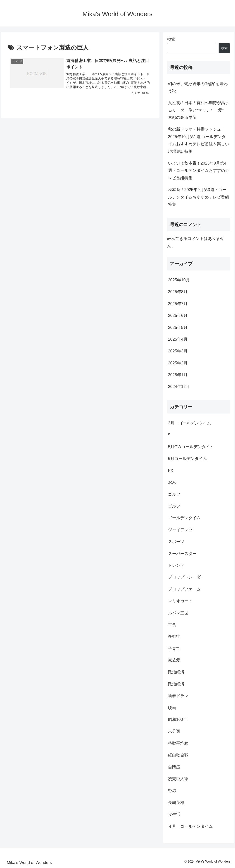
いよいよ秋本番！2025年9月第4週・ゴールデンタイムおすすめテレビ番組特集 (199, 171)
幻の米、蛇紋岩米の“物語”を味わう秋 (198, 87)
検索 (171, 39)
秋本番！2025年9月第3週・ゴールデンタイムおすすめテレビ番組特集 (199, 197)
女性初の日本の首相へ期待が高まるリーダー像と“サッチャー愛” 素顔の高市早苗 (199, 110)
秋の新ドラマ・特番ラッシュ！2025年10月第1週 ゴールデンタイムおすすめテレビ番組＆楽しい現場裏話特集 (199, 140)
